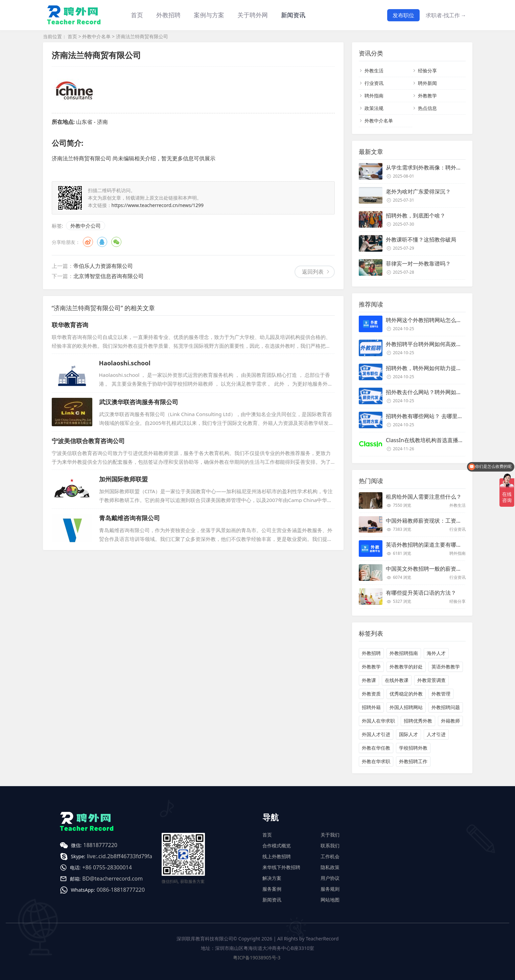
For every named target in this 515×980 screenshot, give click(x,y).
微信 (116, 242)
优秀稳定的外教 (406, 694)
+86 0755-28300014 (107, 867)
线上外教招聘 (277, 856)
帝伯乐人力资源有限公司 (103, 266)
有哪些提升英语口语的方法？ (421, 593)
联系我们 (330, 846)
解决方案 (272, 878)
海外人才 (436, 653)
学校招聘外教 (413, 748)
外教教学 (427, 96)
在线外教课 (397, 680)
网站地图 (330, 900)
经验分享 (427, 71)
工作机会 (330, 856)
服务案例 (272, 889)
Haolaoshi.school (125, 363)
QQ (102, 242)
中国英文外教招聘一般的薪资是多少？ (432, 569)
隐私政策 (330, 867)
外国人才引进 (376, 734)
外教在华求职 (376, 761)
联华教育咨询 (70, 325)
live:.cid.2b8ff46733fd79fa (120, 856)
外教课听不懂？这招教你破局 (421, 240)
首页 (137, 15)
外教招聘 (371, 653)
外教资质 (371, 694)
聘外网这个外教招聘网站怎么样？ (426, 320)
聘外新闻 (427, 83)
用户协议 (330, 878)
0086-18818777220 (121, 890)
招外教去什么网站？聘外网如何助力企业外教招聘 (445, 392)
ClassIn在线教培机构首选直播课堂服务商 (436, 440)
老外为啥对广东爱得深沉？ (418, 191)
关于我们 (330, 835)
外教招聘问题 (446, 707)
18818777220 (100, 845)
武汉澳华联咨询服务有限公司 (139, 402)
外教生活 (374, 71)
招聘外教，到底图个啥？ (416, 215)
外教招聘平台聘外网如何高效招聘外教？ (435, 344)
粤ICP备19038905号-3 (257, 958)
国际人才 (408, 734)
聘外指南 (374, 96)
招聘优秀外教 (418, 721)
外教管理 (441, 694)
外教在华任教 (376, 748)
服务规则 (330, 889)
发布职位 (403, 15)
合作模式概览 (277, 846)
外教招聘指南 (404, 653)
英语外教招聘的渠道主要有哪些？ (426, 545)
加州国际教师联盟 (123, 479)
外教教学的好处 (406, 667)
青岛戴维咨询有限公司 (130, 518)
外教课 (369, 680)
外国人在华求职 (378, 721)
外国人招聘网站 (406, 707)
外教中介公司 (86, 226)
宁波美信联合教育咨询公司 (88, 441)
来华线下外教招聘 (281, 867)
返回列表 (313, 272)
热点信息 (427, 108)
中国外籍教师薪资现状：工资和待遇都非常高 (440, 521)
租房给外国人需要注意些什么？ (424, 497)
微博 (88, 242)
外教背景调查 (431, 680)
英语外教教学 (446, 667)
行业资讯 (374, 83)
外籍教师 (450, 721)
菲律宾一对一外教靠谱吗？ (418, 264)
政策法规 (374, 108)
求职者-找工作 (446, 15)
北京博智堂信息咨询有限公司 (109, 276)
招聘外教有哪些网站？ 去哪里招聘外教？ (435, 416)
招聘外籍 (371, 707)
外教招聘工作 (413, 761)
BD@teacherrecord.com (112, 879)
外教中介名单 (96, 36)
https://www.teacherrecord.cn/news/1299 (158, 205)
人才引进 (436, 734)
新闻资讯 (293, 15)
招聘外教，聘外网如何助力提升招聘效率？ (437, 368)
